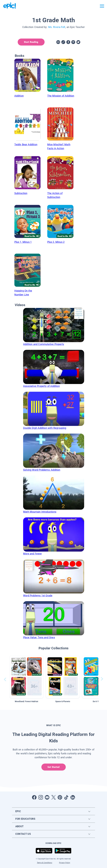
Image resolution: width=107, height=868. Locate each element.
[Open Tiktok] (66, 797)
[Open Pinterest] (60, 797)
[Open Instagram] (41, 797)
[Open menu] (102, 6)
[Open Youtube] (47, 797)
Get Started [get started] (53, 767)
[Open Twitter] (53, 797)
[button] (26, 677)
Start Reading (31, 42)
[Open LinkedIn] (73, 797)
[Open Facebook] (34, 797)
